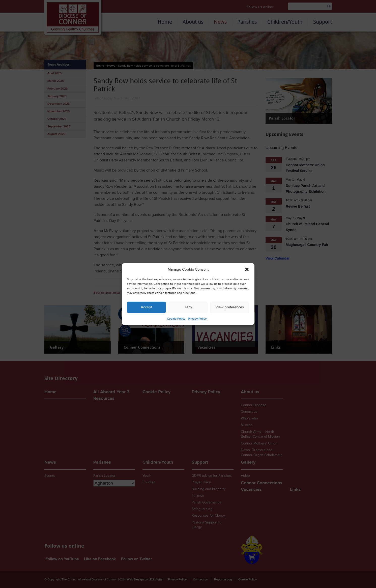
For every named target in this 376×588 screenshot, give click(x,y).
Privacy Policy (197, 319)
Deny (188, 307)
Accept (146, 307)
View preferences (230, 307)
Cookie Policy (176, 319)
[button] (247, 269)
